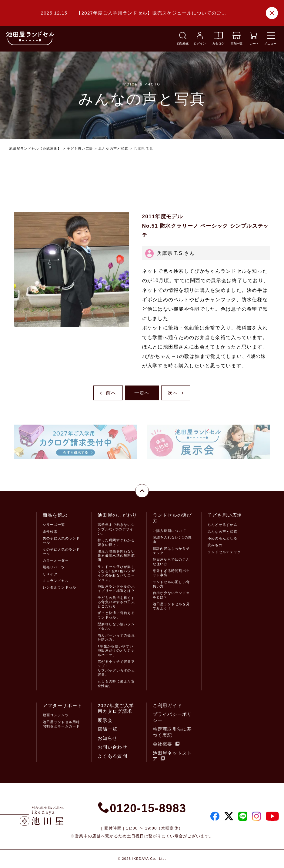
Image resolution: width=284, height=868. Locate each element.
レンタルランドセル (60, 587)
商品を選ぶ (55, 515)
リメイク (50, 574)
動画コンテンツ (56, 715)
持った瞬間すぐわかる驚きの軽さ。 (116, 542)
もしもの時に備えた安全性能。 (116, 683)
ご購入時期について (170, 531)
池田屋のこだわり (117, 515)
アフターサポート (62, 705)
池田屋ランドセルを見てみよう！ (171, 606)
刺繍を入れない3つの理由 (172, 539)
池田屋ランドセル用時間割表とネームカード (61, 724)
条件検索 (50, 532)
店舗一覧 (107, 729)
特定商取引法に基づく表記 (172, 732)
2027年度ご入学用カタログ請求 (116, 708)
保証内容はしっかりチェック (171, 551)
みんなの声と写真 (113, 149)
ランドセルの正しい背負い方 (171, 584)
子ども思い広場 (80, 149)
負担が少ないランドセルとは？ (171, 595)
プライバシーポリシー (172, 717)
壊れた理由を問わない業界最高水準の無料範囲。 (116, 556)
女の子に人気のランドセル (61, 552)
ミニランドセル (56, 581)
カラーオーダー (56, 560)
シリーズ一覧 (54, 525)
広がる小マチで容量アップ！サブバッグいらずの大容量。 (116, 668)
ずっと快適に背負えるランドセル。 (116, 615)
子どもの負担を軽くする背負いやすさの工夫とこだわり (116, 602)
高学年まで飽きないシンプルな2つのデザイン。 (116, 529)
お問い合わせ (112, 747)
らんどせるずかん (222, 525)
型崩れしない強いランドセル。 (116, 626)
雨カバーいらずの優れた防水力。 (116, 637)
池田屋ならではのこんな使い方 (171, 562)
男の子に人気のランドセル (61, 540)
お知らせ (107, 738)
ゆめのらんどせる (222, 538)
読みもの (215, 545)
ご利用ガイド (168, 705)
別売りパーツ (54, 567)
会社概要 (166, 744)
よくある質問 (112, 756)
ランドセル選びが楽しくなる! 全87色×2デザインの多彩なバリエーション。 (117, 573)
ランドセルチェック (224, 552)
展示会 (105, 720)
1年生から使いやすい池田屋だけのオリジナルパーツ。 (116, 651)
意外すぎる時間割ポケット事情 (171, 573)
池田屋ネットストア (172, 756)
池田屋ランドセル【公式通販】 (35, 149)
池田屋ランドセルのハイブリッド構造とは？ (116, 589)
